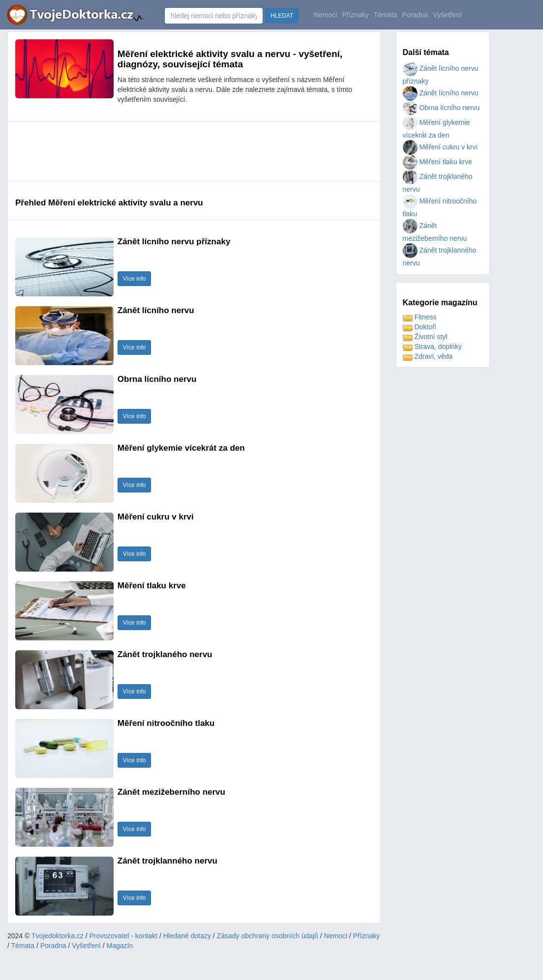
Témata (385, 15)
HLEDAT (282, 16)
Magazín (120, 946)
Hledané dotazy (187, 936)
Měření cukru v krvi (440, 147)
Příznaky (355, 15)
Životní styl (425, 337)
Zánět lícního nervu (441, 93)
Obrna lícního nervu (441, 108)
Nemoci (325, 15)
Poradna (415, 15)
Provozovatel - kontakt (124, 936)
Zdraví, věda (428, 356)
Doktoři (420, 327)
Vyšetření (447, 15)
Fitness (420, 317)
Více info (135, 279)
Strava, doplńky (432, 346)
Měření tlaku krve (437, 162)
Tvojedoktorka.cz (58, 936)
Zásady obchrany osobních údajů (268, 936)
